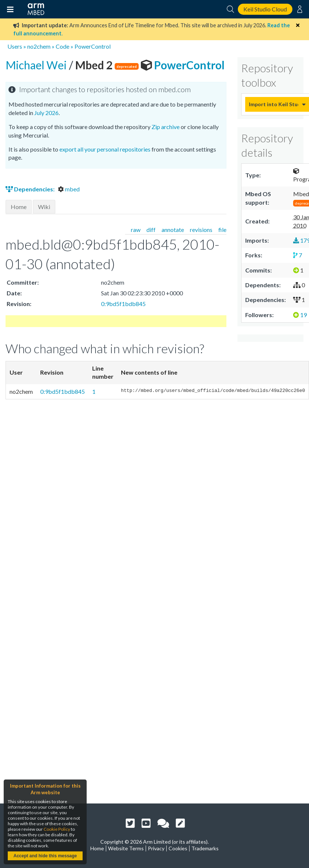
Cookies (178, 848)
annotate (173, 230)
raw (136, 230)
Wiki (44, 207)
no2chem (39, 46)
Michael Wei (37, 65)
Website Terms (126, 848)
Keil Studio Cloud (265, 9)
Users (15, 46)
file (222, 230)
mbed (69, 189)
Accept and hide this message (45, 856)
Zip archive (166, 127)
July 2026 (46, 113)
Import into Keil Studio (274, 104)
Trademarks (205, 848)
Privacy (156, 848)
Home (19, 207)
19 (300, 315)
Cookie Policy (57, 829)
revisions (201, 230)
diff (151, 230)
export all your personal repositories (105, 149)
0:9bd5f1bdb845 (123, 304)
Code (63, 46)
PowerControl (93, 46)
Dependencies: (31, 189)
